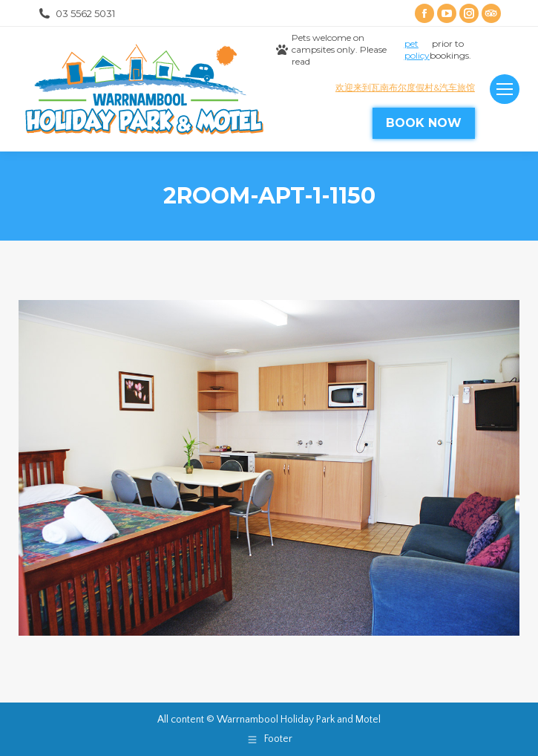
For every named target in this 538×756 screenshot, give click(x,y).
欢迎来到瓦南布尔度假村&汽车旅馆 (405, 87)
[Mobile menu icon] (505, 89)
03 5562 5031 (76, 14)
